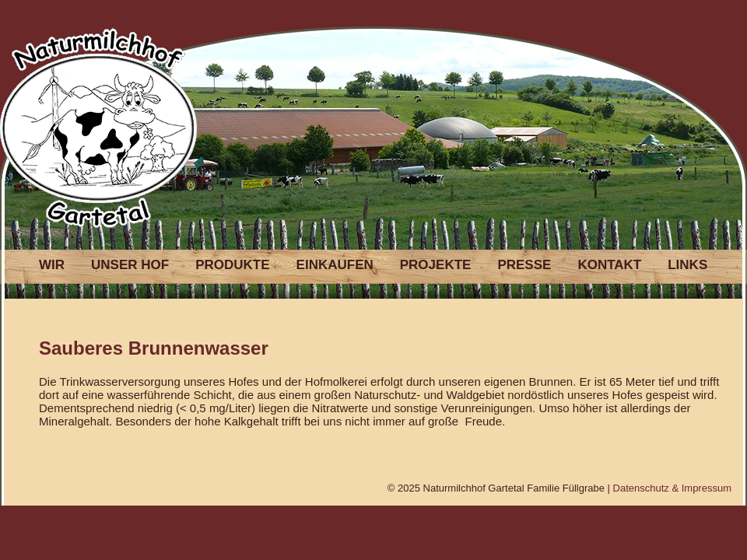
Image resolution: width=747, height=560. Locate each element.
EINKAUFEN (335, 265)
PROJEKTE (436, 265)
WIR (52, 265)
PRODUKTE (232, 265)
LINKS (687, 265)
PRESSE (524, 265)
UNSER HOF (130, 265)
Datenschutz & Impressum (672, 488)
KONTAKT (609, 265)
